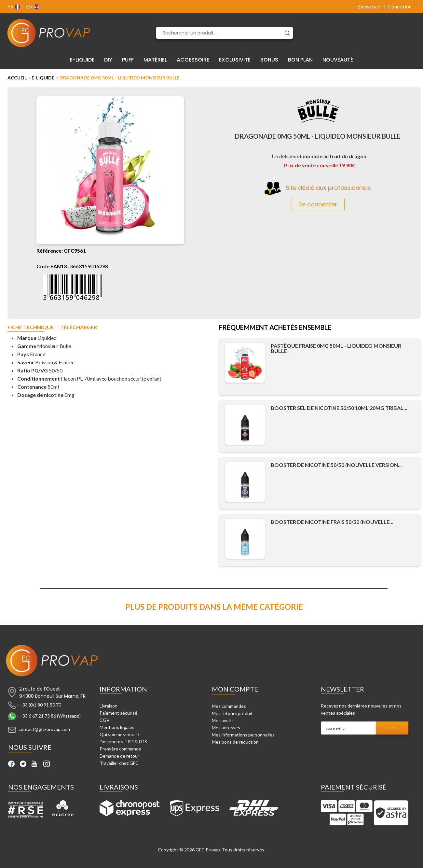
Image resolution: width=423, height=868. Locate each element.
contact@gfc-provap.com (44, 729)
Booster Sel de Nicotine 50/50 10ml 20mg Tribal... (339, 408)
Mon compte (235, 689)
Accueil (17, 78)
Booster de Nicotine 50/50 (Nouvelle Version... (336, 465)
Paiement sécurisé (118, 713)
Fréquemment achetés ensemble (275, 328)
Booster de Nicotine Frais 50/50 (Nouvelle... (332, 522)
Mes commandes (229, 706)
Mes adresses (226, 728)
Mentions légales (117, 727)
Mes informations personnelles (243, 735)
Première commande (120, 749)
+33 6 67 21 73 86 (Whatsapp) (50, 716)
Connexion (400, 7)
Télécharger (79, 327)
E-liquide (43, 78)
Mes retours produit (232, 713)
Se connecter (318, 204)
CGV (105, 720)
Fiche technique (31, 327)
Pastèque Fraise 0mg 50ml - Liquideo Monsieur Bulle (336, 348)
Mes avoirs (223, 720)
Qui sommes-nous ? (120, 734)
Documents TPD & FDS (123, 742)
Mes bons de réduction (235, 742)
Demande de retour (119, 756)
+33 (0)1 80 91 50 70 (40, 705)
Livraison (109, 706)
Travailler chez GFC (119, 763)
